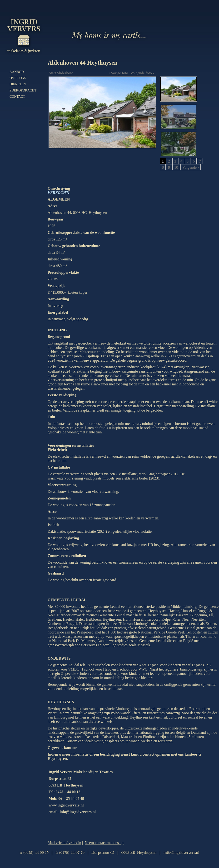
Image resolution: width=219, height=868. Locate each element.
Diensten (18, 84)
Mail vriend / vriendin (64, 843)
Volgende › (191, 167)
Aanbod (17, 72)
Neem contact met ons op (104, 843)
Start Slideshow (61, 73)
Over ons (18, 78)
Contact (17, 97)
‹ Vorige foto (118, 73)
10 (176, 167)
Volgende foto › (142, 73)
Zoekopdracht (23, 90)
